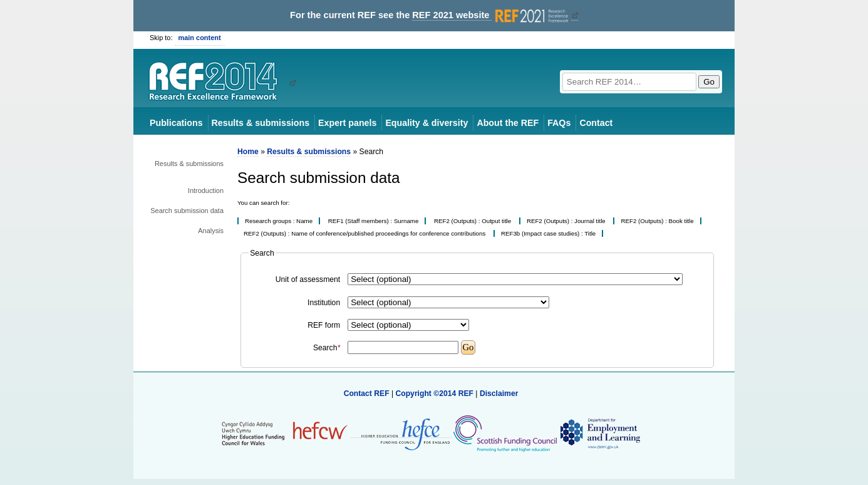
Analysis (211, 231)
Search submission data (187, 211)
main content (200, 38)
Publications (176, 123)
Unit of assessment (308, 279)
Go (709, 82)
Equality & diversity (426, 123)
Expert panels (347, 123)
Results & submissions (261, 123)
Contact (596, 123)
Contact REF (367, 394)
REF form (324, 325)
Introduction (206, 190)
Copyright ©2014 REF (435, 394)
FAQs (559, 123)
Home (248, 152)
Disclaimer (499, 394)
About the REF (508, 123)
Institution (324, 303)
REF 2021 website (491, 15)
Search (327, 348)
